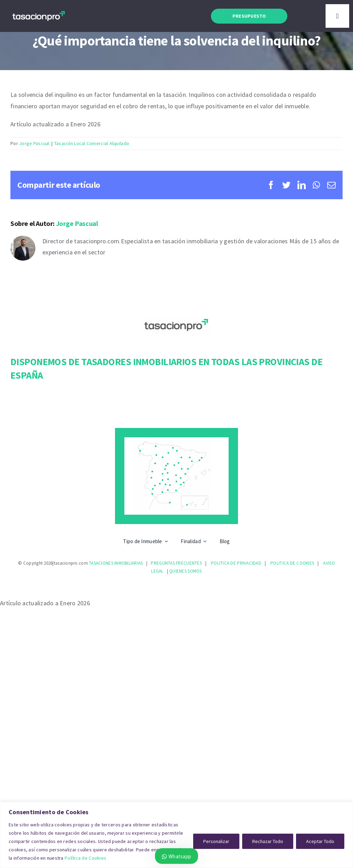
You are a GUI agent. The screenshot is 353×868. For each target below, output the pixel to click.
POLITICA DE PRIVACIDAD (236, 563)
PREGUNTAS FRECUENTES (176, 563)
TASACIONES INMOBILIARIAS (116, 563)
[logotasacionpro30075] (39, 12)
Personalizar (216, 841)
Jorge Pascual (34, 143)
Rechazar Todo (268, 841)
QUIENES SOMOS (186, 571)
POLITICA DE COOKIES (292, 563)
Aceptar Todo (320, 841)
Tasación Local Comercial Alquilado (92, 143)
